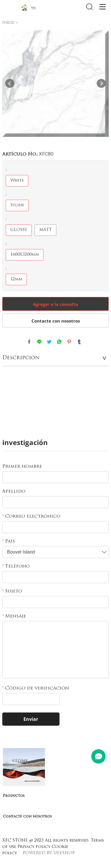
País (9, 541)
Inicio (8, 22)
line (39, 342)
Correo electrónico (31, 516)
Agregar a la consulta (55, 304)
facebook (29, 342)
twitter (49, 342)
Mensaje (14, 616)
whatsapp (59, 342)
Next (101, 84)
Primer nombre (22, 467)
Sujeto (12, 591)
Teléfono (16, 566)
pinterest (69, 342)
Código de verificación (36, 688)
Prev (10, 84)
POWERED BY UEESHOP (49, 853)
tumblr (79, 342)
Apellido (14, 492)
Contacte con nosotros (56, 321)
